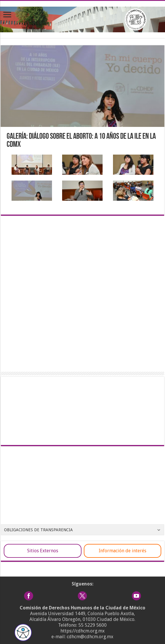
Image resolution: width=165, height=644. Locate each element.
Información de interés (123, 551)
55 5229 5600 (92, 625)
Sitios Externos (43, 551)
